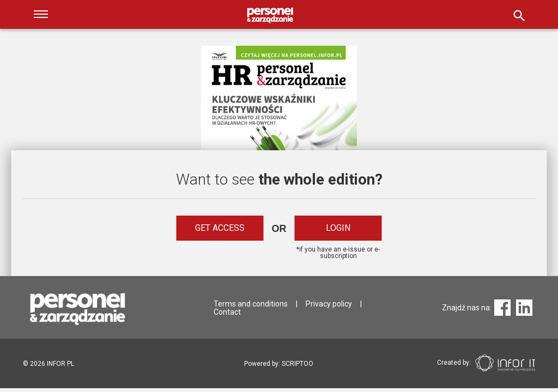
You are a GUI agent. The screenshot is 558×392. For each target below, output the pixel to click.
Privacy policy (329, 304)
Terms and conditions (251, 304)
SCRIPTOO (298, 364)
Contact (227, 312)
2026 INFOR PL (48, 364)
